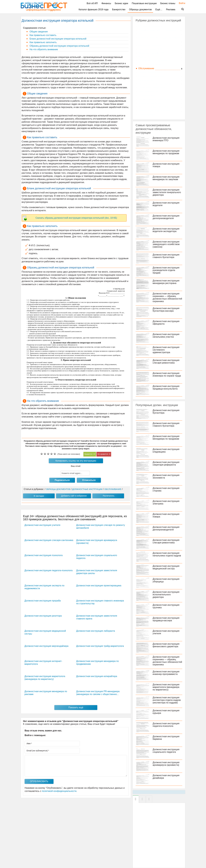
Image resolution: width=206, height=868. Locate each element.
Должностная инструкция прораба (43, 601)
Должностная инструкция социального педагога (166, 751)
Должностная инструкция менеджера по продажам (166, 152)
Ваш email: (76, 466)
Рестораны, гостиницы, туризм (155, 84)
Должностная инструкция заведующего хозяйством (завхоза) (166, 244)
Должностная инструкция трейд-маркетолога (100, 646)
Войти (181, 3)
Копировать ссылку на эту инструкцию (76, 461)
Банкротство (119, 9)
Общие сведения (38, 32)
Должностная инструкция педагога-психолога (48, 570)
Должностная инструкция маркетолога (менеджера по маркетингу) (166, 687)
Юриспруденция (147, 115)
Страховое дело (147, 95)
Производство (146, 80)
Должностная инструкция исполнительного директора (166, 595)
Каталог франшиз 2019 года (94, 9)
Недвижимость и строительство (155, 61)
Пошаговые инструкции (144, 3)
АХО (141, 34)
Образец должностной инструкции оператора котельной (59, 46)
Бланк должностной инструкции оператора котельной (58, 39)
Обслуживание (146, 68)
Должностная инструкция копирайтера (97, 676)
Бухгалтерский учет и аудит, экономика (159, 38)
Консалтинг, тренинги (150, 45)
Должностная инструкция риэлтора (43, 616)
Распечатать (109, 496)
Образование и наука (150, 65)
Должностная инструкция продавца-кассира (166, 619)
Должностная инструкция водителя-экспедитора (166, 230)
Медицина (144, 57)
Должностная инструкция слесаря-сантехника (49, 540)
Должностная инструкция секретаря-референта (166, 463)
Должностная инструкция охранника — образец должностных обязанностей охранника (168, 297)
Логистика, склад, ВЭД (150, 49)
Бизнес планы (168, 3)
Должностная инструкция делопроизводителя (166, 217)
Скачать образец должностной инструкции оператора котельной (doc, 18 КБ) (76, 218)
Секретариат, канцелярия (152, 88)
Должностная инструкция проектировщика (99, 586)
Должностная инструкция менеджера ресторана (166, 282)
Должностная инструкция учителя (42, 525)
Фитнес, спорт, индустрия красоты (156, 111)
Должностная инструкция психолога (43, 555)
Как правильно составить (43, 35)
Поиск (181, 9)
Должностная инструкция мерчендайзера (46, 646)
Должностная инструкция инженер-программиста (166, 673)
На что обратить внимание (43, 49)
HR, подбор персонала (150, 26)
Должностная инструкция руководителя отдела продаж (166, 270)
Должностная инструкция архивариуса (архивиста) (166, 764)
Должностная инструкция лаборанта (96, 631)
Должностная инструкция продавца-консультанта (166, 387)
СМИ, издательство (149, 91)
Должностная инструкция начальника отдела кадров (167, 554)
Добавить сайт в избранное (74, 496)
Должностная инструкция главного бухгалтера (166, 256)
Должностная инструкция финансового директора (166, 645)
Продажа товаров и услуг (152, 76)
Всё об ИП (92, 3)
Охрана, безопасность (150, 72)
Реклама (171, 9)
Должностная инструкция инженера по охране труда (167, 374)
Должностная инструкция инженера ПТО (166, 139)
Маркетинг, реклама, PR (151, 53)
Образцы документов (140, 9)
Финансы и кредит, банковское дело (157, 107)
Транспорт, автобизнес (150, 103)
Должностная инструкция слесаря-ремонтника (166, 361)
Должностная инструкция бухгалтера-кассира (166, 310)
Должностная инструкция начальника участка (166, 336)
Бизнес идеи (121, 3)
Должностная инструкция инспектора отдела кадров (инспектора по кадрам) (167, 700)
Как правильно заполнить (43, 42)
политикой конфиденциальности (59, 791)
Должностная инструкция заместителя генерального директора (167, 192)
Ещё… (159, 9)
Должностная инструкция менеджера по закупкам (166, 178)
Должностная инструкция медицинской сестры (166, 567)
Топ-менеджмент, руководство (154, 99)
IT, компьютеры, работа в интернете (157, 30)
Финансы (106, 3)
